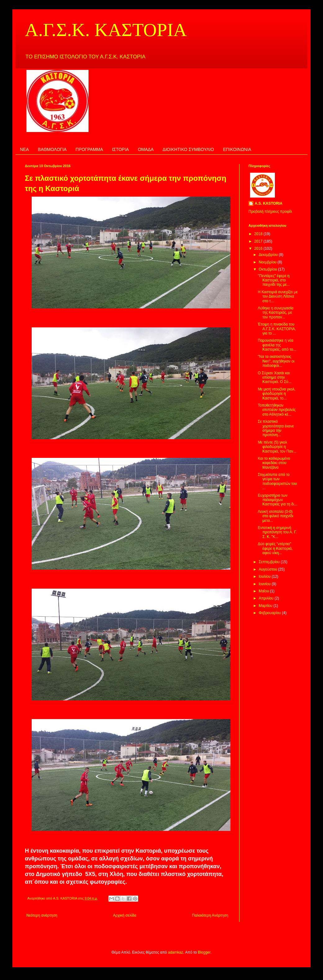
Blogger (204, 952)
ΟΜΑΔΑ (146, 149)
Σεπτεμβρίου (270, 562)
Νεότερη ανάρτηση (42, 915)
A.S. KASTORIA (268, 203)
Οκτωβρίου (268, 269)
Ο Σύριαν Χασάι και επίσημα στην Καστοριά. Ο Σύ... (275, 378)
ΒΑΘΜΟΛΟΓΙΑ (52, 149)
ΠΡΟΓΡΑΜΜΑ (89, 149)
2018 (259, 234)
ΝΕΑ (24, 149)
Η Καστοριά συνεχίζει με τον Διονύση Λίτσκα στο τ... (278, 296)
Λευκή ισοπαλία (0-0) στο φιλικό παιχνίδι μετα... (275, 516)
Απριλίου (267, 598)
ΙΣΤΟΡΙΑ (121, 149)
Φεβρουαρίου (270, 613)
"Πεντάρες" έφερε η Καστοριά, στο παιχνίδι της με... (274, 280)
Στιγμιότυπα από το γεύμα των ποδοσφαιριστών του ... (277, 481)
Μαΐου (264, 591)
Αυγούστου (268, 569)
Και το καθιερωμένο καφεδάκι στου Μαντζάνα (274, 463)
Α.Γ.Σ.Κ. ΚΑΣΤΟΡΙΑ (106, 30)
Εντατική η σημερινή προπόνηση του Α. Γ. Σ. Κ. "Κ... (277, 532)
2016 (259, 248)
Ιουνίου (265, 584)
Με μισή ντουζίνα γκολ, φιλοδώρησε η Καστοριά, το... (277, 394)
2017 (259, 241)
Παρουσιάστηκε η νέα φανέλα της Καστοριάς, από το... (277, 345)
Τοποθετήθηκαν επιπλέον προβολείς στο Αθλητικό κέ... (277, 410)
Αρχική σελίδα (125, 915)
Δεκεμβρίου (269, 255)
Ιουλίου (265, 577)
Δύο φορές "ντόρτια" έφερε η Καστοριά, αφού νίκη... (275, 548)
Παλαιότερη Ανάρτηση (210, 915)
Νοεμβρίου (268, 262)
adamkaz (176, 952)
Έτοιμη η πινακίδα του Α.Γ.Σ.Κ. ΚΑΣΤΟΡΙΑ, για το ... (277, 329)
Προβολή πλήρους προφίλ (270, 212)
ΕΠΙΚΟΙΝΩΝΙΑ (237, 149)
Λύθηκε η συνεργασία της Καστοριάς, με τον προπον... (276, 313)
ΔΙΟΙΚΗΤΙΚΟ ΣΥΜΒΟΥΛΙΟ (188, 149)
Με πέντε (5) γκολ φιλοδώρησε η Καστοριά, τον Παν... (277, 447)
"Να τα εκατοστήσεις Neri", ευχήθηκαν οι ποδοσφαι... (276, 361)
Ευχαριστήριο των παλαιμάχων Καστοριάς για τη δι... (278, 500)
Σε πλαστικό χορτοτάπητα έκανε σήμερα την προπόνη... (276, 428)
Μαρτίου (266, 606)
